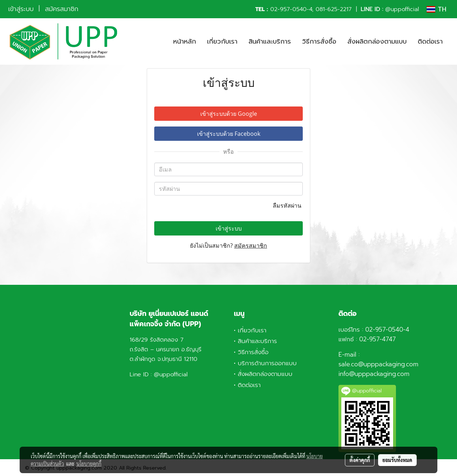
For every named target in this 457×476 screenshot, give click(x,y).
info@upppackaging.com (374, 374)
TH (436, 9)
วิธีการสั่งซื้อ (319, 41)
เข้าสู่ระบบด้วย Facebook (229, 134)
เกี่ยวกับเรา (222, 41)
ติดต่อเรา (430, 41)
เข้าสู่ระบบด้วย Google (229, 114)
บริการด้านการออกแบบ (267, 363)
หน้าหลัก (185, 41)
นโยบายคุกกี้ (89, 463)
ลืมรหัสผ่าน (288, 205)
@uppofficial (402, 9)
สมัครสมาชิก (62, 9)
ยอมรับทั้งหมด (397, 460)
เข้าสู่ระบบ (21, 9)
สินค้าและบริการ (270, 41)
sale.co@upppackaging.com (378, 364)
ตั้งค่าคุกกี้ (360, 460)
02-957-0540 (288, 9)
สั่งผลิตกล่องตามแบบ (377, 41)
